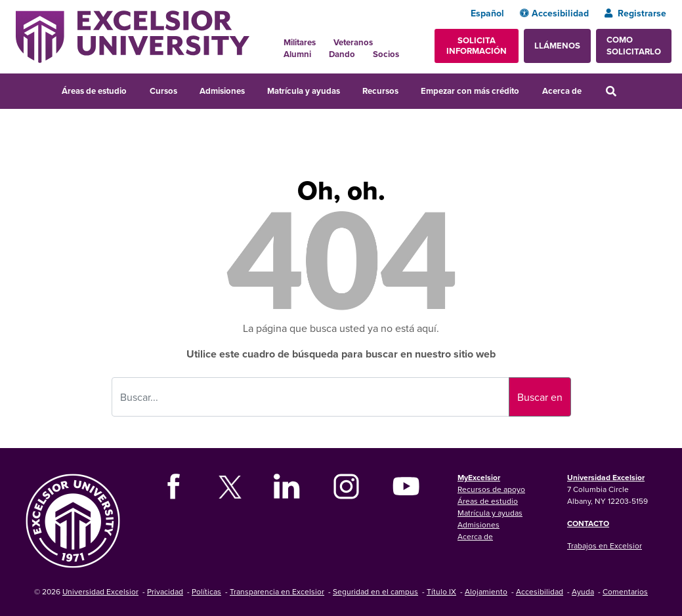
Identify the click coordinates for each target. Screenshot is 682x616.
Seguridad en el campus (375, 591)
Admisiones (222, 91)
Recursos (380, 91)
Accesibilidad (554, 13)
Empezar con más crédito (470, 91)
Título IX (441, 591)
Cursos (163, 91)
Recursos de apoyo (491, 489)
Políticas (206, 591)
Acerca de (562, 91)
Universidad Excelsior (606, 477)
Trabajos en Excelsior (605, 545)
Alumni (297, 54)
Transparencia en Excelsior (277, 591)
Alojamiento (486, 591)
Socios (386, 54)
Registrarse (635, 13)
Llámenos (557, 46)
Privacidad (165, 591)
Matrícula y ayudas (304, 91)
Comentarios (625, 591)
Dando (342, 54)
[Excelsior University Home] (133, 35)
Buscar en (540, 397)
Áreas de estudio (94, 91)
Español (487, 13)
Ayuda (583, 591)
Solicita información (477, 46)
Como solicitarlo (634, 46)
